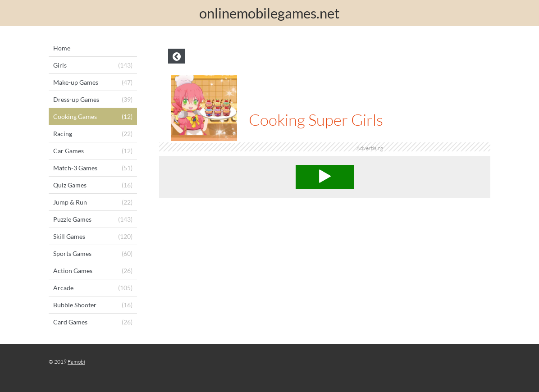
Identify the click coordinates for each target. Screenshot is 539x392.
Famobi (76, 362)
